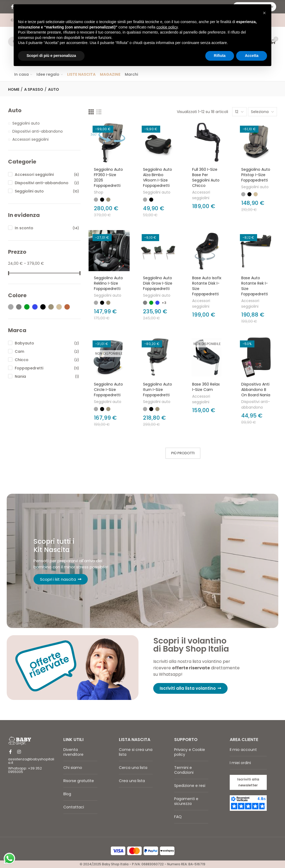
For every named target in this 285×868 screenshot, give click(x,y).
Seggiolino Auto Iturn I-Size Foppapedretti (158, 390)
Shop (99, 192)
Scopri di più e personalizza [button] (51, 56)
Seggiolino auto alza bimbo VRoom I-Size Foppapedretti (158, 177)
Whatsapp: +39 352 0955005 (25, 770)
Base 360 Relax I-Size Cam (206, 387)
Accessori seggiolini (201, 195)
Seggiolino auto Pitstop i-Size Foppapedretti (256, 175)
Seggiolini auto (157, 192)
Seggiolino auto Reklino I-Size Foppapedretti (108, 283)
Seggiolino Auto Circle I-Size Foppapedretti (108, 390)
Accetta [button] (252, 56)
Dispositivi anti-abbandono (256, 404)
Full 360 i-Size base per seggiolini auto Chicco (206, 177)
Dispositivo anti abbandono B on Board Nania (256, 390)
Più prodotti (183, 453)
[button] (191, 688)
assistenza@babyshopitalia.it (31, 761)
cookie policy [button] (167, 27)
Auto (15, 110)
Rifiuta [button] (220, 56)
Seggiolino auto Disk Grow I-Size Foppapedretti (158, 283)
